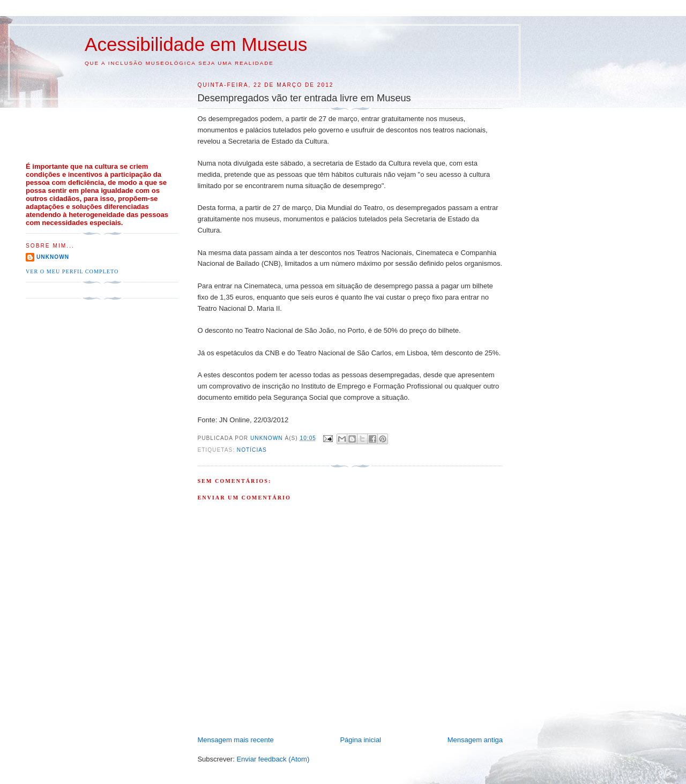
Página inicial (360, 740)
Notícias (252, 450)
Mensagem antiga (475, 740)
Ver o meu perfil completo (72, 271)
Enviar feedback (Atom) (273, 759)
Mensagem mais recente (235, 740)
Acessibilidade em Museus (196, 44)
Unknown (53, 257)
